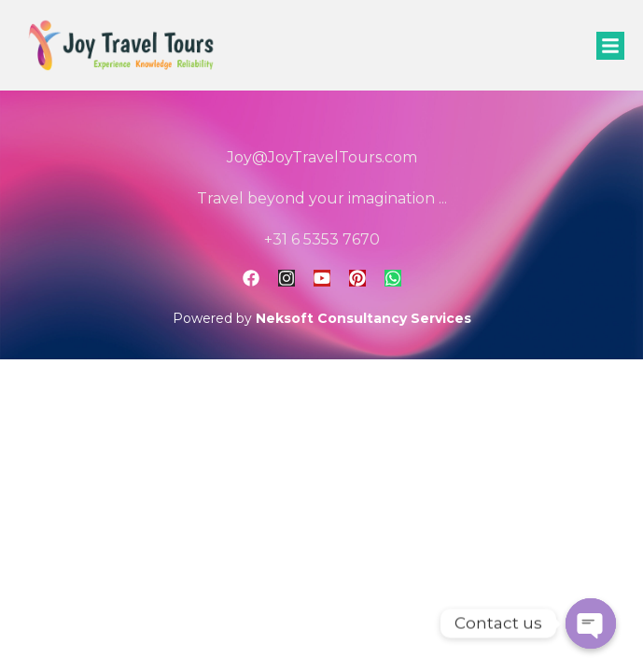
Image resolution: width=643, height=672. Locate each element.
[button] (610, 46)
